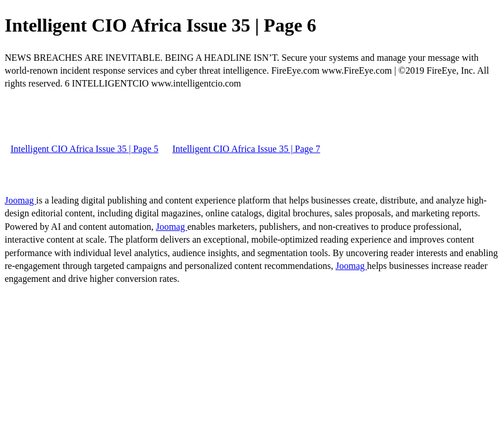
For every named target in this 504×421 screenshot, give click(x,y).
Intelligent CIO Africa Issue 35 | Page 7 (246, 149)
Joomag (20, 200)
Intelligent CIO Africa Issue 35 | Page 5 (84, 149)
